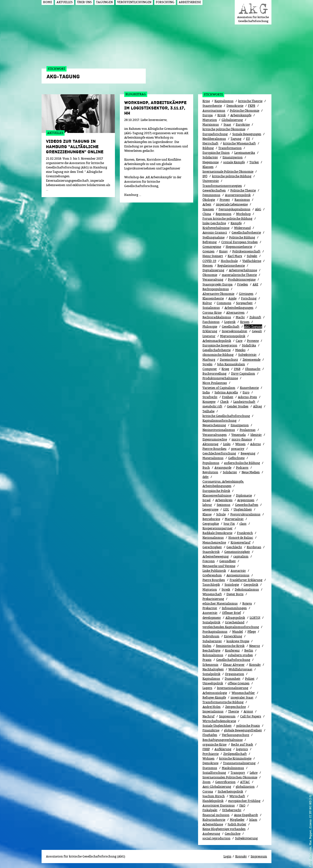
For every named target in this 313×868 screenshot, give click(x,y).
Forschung (249, 298)
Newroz (255, 646)
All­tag (257, 406)
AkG (258, 209)
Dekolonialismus (247, 589)
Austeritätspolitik (238, 195)
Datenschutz (229, 360)
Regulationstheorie (231, 266)
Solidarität (210, 157)
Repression (224, 214)
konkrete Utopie (238, 641)
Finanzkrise (211, 730)
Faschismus (211, 322)
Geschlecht (234, 547)
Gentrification (225, 782)
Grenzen (208, 251)
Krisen (245, 322)
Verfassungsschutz (235, 735)
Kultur (207, 303)
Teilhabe (208, 411)
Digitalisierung (213, 270)
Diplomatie (244, 495)
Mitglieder (237, 820)
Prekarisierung (213, 599)
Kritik (222, 115)
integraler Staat (242, 697)
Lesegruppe (210, 509)
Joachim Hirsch (214, 796)
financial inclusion (216, 815)
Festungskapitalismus (235, 209)
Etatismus (210, 768)
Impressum (227, 716)
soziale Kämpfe (234, 162)
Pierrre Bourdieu (214, 449)
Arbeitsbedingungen (239, 308)
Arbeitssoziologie (215, 693)
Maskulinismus (233, 768)
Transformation (230, 148)
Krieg (225, 369)
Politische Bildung (242, 237)
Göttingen (246, 294)
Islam (253, 820)
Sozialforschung (214, 773)
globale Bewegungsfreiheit (243, 730)
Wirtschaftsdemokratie (219, 721)
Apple (232, 298)
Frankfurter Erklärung (246, 580)
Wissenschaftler (243, 693)
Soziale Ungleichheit (217, 726)
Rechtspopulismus (216, 289)
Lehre (254, 773)
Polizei (250, 679)
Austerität (210, 613)
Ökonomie (210, 275)
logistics (242, 749)
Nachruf (208, 716)
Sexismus (224, 505)
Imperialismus (213, 711)
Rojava (247, 603)
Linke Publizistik (214, 571)
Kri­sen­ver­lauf (240, 542)
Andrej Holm (212, 707)
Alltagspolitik (235, 618)
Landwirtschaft (244, 402)
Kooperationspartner (218, 528)
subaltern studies (240, 655)
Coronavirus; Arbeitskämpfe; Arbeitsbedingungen (223, 484)
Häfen (207, 646)
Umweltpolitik (213, 683)
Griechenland (235, 622)
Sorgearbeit (244, 303)
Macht (240, 317)
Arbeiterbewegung (216, 556)
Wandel (237, 632)
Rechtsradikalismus (217, 317)
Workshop (243, 214)
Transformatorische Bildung (223, 702)
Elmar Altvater (234, 665)
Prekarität (210, 608)
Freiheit (228, 397)
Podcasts (242, 468)
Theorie (234, 711)
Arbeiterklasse (213, 824)
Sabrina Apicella (226, 392)
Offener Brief (231, 613)
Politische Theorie (243, 190)
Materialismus (213, 458)
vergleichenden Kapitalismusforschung (231, 627)
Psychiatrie (211, 754)
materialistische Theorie (239, 275)
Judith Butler (237, 824)
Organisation (235, 674)
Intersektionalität (235, 331)
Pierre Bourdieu (214, 580)
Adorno (256, 444)
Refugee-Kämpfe (214, 697)
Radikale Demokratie (217, 533)
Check (224, 402)
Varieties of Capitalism (219, 388)
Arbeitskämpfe (241, 115)
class (243, 524)
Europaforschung (215, 134)
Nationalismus (213, 538)
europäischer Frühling (244, 801)
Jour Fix (229, 524)
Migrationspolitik (233, 336)
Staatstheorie (212, 106)
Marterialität (234, 519)
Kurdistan (254, 547)
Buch (206, 468)
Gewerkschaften (214, 190)
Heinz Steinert (213, 256)
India (206, 392)
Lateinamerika (245, 153)
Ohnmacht (253, 369)
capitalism (241, 556)
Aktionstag (210, 444)
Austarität (238, 571)
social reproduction (216, 838)
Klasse (207, 514)
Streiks (207, 364)
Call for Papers (251, 716)
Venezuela (239, 435)
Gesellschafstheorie (217, 350)
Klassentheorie (213, 298)
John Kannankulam (231, 364)
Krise (206, 101)
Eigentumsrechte (215, 439)
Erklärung (210, 331)
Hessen (208, 266)
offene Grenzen (239, 683)
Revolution (210, 472)
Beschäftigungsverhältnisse (223, 740)
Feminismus (211, 195)
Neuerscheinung (214, 425)
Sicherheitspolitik (230, 791)
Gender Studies (238, 406)
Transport (238, 773)
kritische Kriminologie (235, 758)
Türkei (254, 162)
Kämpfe (236, 223)
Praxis (207, 660)
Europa (208, 115)
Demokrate (210, 763)
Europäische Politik (216, 491)
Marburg (209, 360)
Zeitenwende (252, 360)
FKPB (252, 106)
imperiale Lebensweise (232, 204)
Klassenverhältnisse (217, 495)
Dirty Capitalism (243, 374)
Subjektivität (247, 355)
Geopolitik (251, 585)
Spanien (208, 209)
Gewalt (257, 331)
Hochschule (229, 261)
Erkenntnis (210, 665)
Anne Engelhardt (246, 815)
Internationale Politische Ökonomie (228, 172)
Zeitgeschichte (235, 707)
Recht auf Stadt (242, 744)
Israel (207, 500)
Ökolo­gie (209, 200)
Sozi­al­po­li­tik (211, 674)
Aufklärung (223, 749)
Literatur (209, 336)
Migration (210, 120)
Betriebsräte (211, 519)
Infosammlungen (234, 608)
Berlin (249, 650)
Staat (227, 125)
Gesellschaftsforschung (233, 660)
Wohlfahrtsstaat (240, 669)
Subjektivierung (246, 838)
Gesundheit (228, 561)
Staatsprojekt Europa (218, 284)
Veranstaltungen (215, 435)
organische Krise (214, 744)
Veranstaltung (213, 279)
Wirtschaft (237, 796)
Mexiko (240, 350)
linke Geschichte (214, 223)
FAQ (242, 805)
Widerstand (242, 228)
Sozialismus (211, 308)
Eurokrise (243, 125)
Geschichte (233, 834)
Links (227, 444)
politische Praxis (248, 726)
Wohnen (208, 758)
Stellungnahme (213, 237)
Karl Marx (235, 256)
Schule (221, 514)
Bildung (208, 148)
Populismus (211, 463)
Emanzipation (233, 157)
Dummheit (233, 679)
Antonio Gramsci (215, 232)
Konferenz (232, 650)
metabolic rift (212, 406)
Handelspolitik (213, 801)
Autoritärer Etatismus (219, 805)
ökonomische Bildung (218, 355)
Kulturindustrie (214, 820)
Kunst (223, 251)
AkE (255, 284)
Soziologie (232, 585)
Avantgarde (223, 468)
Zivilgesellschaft (235, 754)
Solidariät (230, 472)
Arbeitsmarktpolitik (217, 341)
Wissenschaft (212, 594)
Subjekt (252, 256)
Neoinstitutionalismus (219, 430)
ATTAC (245, 782)
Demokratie (235, 106)
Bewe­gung (248, 453)
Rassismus (242, 200)
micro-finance (242, 439)
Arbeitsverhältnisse (243, 270)
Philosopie (210, 327)
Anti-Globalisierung (217, 787)
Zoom (207, 782)
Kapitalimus (211, 679)
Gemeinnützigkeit (237, 552)
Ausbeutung (211, 834)
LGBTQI (255, 618)
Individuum (211, 636)
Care (239, 341)
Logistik (230, 322)
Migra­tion (210, 589)
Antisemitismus (238, 575)
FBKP (206, 749)
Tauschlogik (211, 585)
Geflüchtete (236, 458)
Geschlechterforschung (219, 453)
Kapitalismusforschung (219, 421)
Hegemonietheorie (239, 247)
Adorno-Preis (247, 397)
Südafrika (249, 345)
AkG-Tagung (253, 327)
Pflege (252, 632)
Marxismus (211, 125)
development (212, 618)
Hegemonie (211, 162)
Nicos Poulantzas (215, 383)
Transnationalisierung (239, 763)
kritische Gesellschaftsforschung (226, 416)
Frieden (243, 284)
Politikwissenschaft (246, 251)
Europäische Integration (220, 345)
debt (206, 477)
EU (248, 139)
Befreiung (210, 242)
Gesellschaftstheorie (246, 232)
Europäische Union (216, 153)
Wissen (240, 444)
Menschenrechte (214, 542)
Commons (224, 303)
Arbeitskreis (224, 500)
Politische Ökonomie (245, 111)
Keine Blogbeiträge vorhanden (224, 829)
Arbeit (207, 204)
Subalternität (212, 641)
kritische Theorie (250, 101)
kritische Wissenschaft (239, 143)
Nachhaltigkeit (213, 669)
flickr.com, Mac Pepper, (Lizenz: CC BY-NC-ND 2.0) (310, 827)
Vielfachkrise (252, 261)
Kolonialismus (213, 655)
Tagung (236, 139)
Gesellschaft (231, 327)
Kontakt (255, 665)
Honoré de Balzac (241, 538)
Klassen (208, 167)
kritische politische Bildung (232, 176)
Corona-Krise (212, 313)
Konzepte (209, 402)
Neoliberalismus (214, 139)
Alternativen (235, 313)
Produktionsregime (242, 279)
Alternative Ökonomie (218, 294)
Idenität (256, 435)
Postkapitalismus (215, 632)
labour (207, 505)
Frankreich (245, 533)
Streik (226, 589)
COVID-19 (209, 261)
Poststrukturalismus (245, 514)
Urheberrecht (232, 810)
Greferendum (212, 575)
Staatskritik (211, 552)
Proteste (253, 341)
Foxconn (209, 561)
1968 (237, 369)
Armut (248, 711)
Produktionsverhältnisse (220, 378)
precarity (238, 449)
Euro (246, 392)
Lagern (207, 688)
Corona (208, 791)
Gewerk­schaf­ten (247, 505)
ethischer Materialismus (220, 603)
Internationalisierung (233, 688)
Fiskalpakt (210, 810)
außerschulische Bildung (242, 463)
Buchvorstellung (214, 374)
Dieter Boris (235, 594)
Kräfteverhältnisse (216, 228)
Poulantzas (248, 430)
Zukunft (255, 317)
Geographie (211, 524)
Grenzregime (212, 247)
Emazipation (240, 425)
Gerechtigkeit (212, 547)
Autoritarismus (214, 111)
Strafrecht (210, 397)
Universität (211, 181)
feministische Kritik (230, 646)
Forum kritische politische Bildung (227, 219)
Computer (210, 369)
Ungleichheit (243, 509)
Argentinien (246, 500)
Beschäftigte (211, 650)
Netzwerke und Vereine (219, 566)
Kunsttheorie (249, 388)
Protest (225, 200)
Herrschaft (210, 143)
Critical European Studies (240, 242)
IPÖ (205, 176)
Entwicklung (233, 636)
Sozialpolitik (211, 622)
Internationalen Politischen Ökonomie (230, 777)
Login (227, 856)
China (207, 214)
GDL (226, 509)
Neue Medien (251, 472)
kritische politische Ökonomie (224, 129)
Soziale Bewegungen (247, 134)
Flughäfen (210, 735)
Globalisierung (232, 120)
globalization (245, 787)
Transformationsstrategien (222, 186)
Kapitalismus (224, 101)
